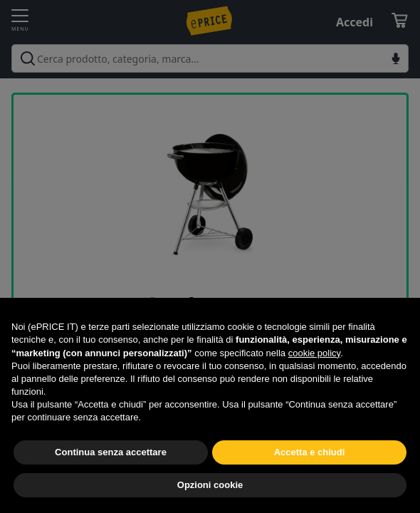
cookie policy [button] (314, 353)
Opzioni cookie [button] (210, 485)
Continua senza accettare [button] (111, 452)
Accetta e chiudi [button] (310, 452)
